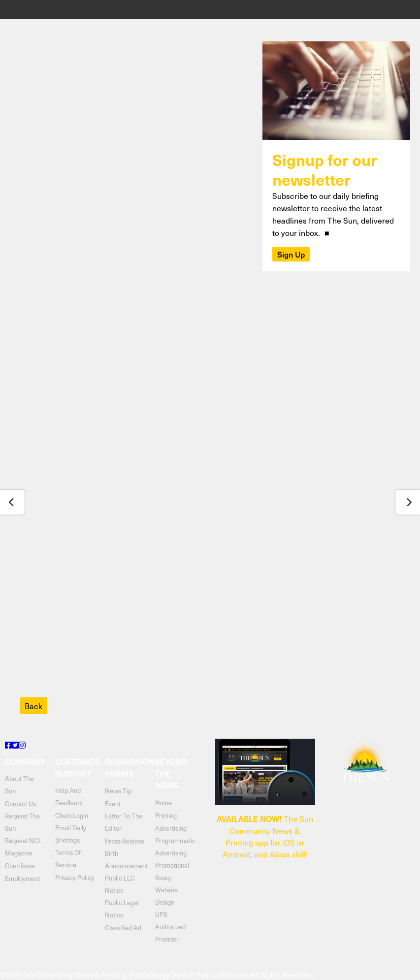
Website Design (166, 896)
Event (113, 803)
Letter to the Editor (124, 822)
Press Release (125, 841)
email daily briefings (71, 834)
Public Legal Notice (122, 909)
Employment (22, 878)
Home (163, 802)
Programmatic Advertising (175, 847)
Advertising (171, 828)
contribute (20, 866)
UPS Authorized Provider (170, 927)
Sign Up (291, 254)
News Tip (118, 791)
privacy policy (75, 877)
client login (72, 815)
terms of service (68, 858)
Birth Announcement (125, 859)
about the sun (19, 784)
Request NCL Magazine (23, 847)
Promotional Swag (172, 871)
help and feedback (69, 796)
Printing (166, 815)
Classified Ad (123, 928)
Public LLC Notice (120, 884)
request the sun (22, 822)
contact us (20, 803)
